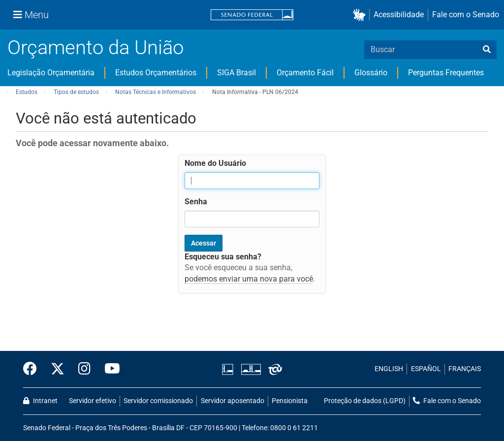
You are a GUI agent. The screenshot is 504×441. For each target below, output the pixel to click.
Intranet (40, 401)
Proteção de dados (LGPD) (365, 401)
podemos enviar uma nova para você (249, 279)
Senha (196, 202)
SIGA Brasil (236, 73)
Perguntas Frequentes (446, 73)
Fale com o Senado (466, 15)
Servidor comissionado (158, 401)
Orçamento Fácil (305, 73)
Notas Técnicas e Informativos (156, 92)
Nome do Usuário (215, 163)
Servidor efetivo (93, 401)
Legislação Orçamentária (51, 73)
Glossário (371, 73)
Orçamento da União (95, 47)
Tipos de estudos (76, 92)
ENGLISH (389, 369)
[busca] (487, 50)
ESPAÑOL (426, 369)
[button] (361, 15)
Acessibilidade (399, 15)
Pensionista (290, 401)
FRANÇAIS (465, 369)
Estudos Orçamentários (156, 73)
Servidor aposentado (233, 401)
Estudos (27, 92)
